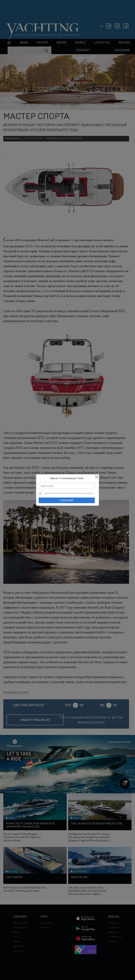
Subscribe (67, 500)
